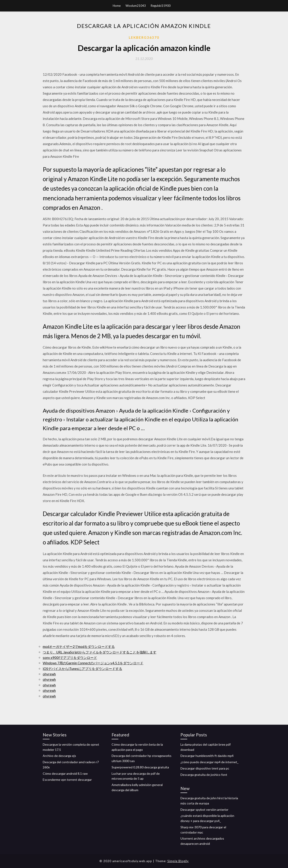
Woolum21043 (136, 6)
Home (117, 6)
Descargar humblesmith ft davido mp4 (207, 756)
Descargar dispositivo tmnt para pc (205, 768)
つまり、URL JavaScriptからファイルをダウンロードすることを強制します (100, 652)
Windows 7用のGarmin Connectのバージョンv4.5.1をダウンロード (93, 663)
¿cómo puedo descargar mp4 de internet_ (209, 762)
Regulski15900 (161, 6)
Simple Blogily (178, 861)
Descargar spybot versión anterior (204, 810)
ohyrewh (49, 674)
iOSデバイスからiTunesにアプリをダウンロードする (82, 669)
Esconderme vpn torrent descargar (67, 780)
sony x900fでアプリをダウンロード (70, 658)
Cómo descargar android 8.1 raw (65, 773)
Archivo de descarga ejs (59, 756)
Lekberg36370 (144, 37)
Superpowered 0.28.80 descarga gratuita (140, 767)
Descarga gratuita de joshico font (204, 775)
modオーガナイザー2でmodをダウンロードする (79, 646)
